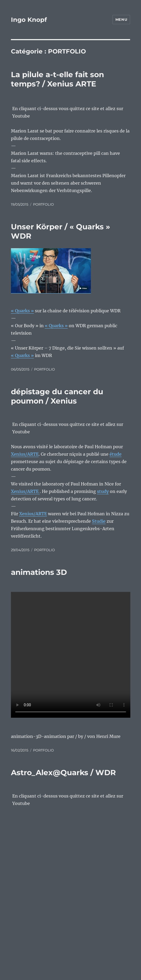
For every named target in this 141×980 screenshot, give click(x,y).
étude (116, 454)
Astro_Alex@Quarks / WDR (63, 773)
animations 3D (39, 572)
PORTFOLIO (43, 204)
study (103, 491)
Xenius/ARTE (25, 454)
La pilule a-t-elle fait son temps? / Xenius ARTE (57, 79)
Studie (99, 521)
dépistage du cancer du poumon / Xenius (57, 396)
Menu (121, 19)
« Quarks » (56, 326)
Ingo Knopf (29, 20)
